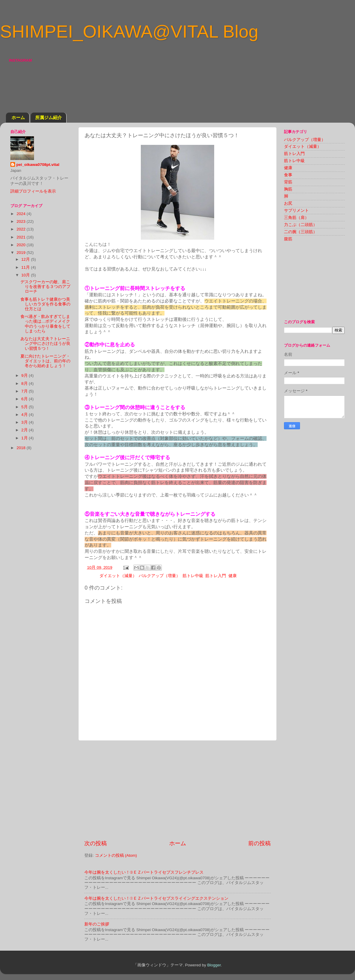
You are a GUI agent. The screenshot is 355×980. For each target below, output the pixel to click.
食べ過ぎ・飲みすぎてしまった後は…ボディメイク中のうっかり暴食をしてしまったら (45, 324)
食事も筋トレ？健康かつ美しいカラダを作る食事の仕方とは (45, 304)
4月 (25, 415)
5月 (25, 407)
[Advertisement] (177, 790)
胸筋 (288, 189)
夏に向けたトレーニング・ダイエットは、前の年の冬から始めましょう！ (45, 361)
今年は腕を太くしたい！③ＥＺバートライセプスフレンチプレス (144, 872)
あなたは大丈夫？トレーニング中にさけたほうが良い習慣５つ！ (45, 344)
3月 (25, 422)
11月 (26, 267)
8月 (25, 383)
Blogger (214, 965)
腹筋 (288, 239)
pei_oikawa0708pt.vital (38, 165)
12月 (26, 259)
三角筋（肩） (296, 218)
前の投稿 (259, 843)
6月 (25, 399)
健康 (233, 576)
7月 (25, 391)
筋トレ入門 (216, 576)
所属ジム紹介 (49, 117)
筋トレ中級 (193, 576)
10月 (26, 275)
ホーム (18, 117)
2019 (22, 253)
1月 (25, 438)
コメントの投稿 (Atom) (116, 855)
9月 (25, 375)
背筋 (288, 182)
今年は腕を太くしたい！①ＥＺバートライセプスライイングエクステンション (156, 898)
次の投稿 (96, 843)
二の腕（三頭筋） (301, 232)
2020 (22, 245)
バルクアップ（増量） (159, 576)
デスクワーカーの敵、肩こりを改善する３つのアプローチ (45, 287)
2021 (22, 237)
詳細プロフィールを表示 (33, 191)
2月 (25, 430)
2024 (22, 214)
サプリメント (296, 210)
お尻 (288, 203)
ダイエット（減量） (118, 576)
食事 (288, 175)
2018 (22, 448)
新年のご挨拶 (97, 924)
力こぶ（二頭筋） (301, 225)
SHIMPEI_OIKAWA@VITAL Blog (129, 32)
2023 (22, 221)
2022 (22, 229)
